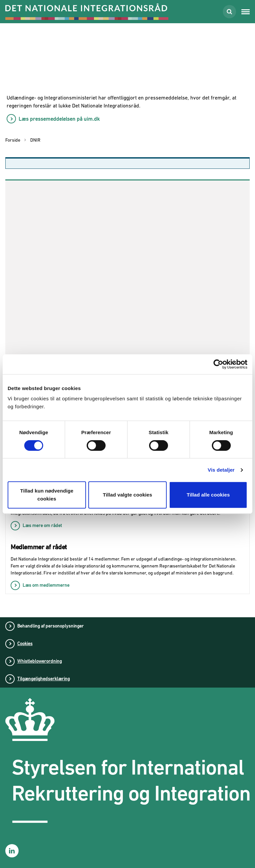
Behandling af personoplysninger (50, 626)
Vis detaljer (221, 470)
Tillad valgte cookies (128, 495)
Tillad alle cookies (208, 495)
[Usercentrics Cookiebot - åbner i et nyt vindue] (218, 364)
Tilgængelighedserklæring (43, 679)
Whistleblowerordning (40, 661)
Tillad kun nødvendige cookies (47, 495)
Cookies (25, 643)
